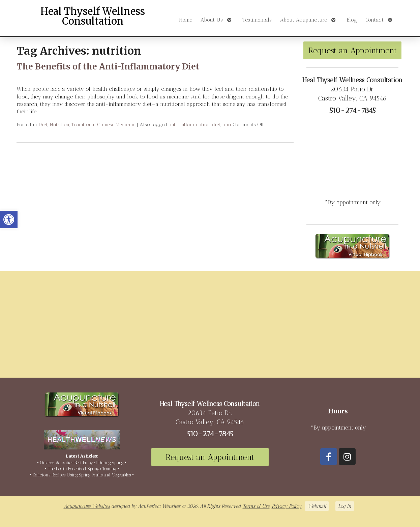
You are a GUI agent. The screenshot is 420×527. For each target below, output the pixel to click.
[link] (9, 219)
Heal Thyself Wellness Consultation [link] (93, 16)
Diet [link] (43, 124)
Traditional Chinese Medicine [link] (103, 124)
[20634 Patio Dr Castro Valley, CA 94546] (210, 327)
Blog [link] (352, 20)
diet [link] (216, 124)
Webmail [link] (317, 506)
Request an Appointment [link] (352, 50)
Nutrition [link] (59, 124)
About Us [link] (212, 20)
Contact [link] (374, 20)
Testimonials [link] (257, 20)
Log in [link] (345, 506)
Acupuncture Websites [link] (87, 506)
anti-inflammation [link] (189, 124)
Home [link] (186, 20)
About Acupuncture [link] (304, 20)
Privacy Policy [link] (287, 506)
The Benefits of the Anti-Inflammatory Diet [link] (108, 67)
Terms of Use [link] (256, 506)
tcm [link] (227, 124)
